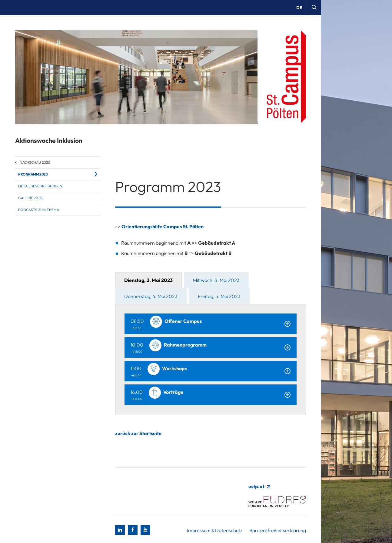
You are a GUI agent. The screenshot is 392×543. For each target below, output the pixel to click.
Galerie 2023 (30, 198)
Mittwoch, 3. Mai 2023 (216, 280)
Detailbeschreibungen (40, 186)
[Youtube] (145, 530)
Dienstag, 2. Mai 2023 (148, 280)
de (299, 8)
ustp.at (259, 486)
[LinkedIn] (120, 530)
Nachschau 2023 (35, 162)
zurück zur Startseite (138, 433)
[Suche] (314, 8)
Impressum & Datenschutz (215, 530)
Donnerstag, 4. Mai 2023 (151, 296)
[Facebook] (133, 530)
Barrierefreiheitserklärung (278, 530)
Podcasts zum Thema (39, 210)
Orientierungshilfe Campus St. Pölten (163, 226)
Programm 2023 (33, 174)
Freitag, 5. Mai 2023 (219, 296)
